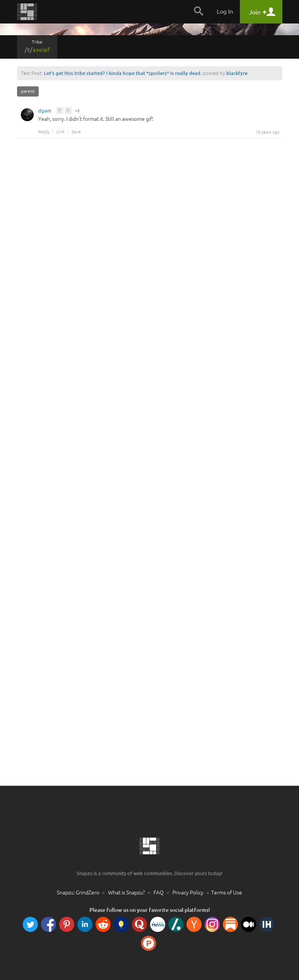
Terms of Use (227, 893)
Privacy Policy (188, 893)
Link (61, 132)
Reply (44, 132)
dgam (45, 112)
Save (76, 132)
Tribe (37, 46)
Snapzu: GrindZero (78, 893)
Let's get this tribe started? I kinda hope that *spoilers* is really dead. (123, 73)
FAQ (159, 893)
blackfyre (237, 73)
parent (28, 91)
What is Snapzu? (126, 893)
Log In (225, 11)
